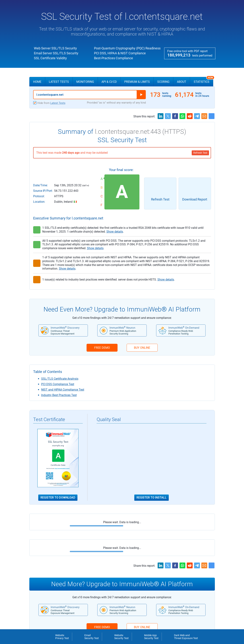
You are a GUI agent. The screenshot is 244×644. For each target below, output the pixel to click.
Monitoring (85, 82)
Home (37, 82)
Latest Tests (59, 82)
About (182, 82)
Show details (115, 232)
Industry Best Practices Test (59, 395)
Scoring (163, 82)
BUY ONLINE (142, 348)
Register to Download (58, 498)
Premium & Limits (137, 82)
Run (141, 95)
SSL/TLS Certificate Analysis (60, 379)
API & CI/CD (109, 82)
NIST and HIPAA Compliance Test (63, 390)
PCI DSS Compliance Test (58, 384)
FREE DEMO (102, 348)
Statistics (203, 80)
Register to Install (152, 498)
